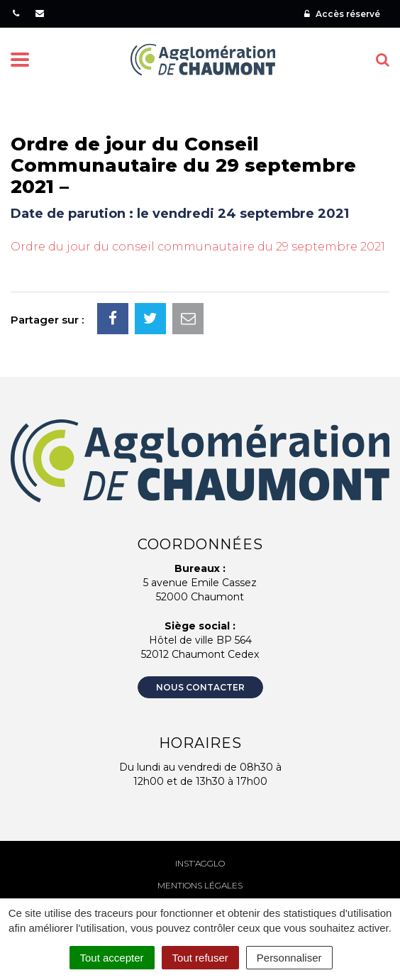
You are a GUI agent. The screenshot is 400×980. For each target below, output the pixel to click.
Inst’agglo (200, 863)
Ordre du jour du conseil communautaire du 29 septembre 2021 (198, 247)
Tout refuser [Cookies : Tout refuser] (200, 958)
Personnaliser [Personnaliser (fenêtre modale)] (289, 958)
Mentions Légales (200, 885)
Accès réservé (342, 14)
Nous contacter (200, 687)
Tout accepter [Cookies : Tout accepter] (112, 958)
